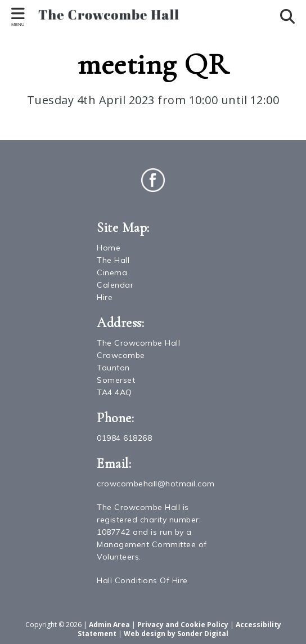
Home (109, 248)
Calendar (115, 285)
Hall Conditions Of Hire (142, 580)
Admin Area (109, 625)
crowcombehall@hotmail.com (156, 484)
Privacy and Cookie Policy (183, 625)
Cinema (112, 272)
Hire (105, 297)
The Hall (113, 260)
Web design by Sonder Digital (176, 634)
